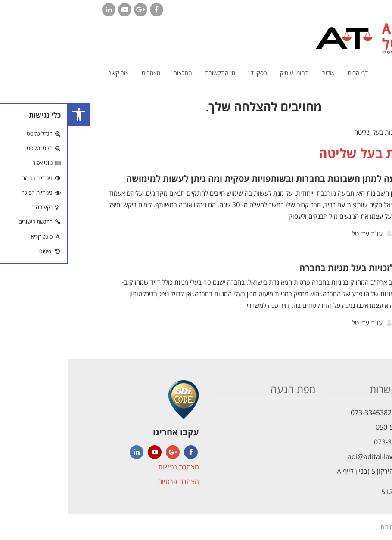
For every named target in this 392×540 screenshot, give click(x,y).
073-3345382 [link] (303, 413)
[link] (11, 115)
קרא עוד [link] (343, 236)
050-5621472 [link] (328, 427)
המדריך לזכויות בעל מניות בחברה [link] (295, 268)
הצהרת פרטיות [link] (111, 481)
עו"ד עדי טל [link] (300, 233)
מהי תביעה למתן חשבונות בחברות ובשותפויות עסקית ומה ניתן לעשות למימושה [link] (208, 178)
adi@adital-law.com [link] (311, 456)
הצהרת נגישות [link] (111, 467)
